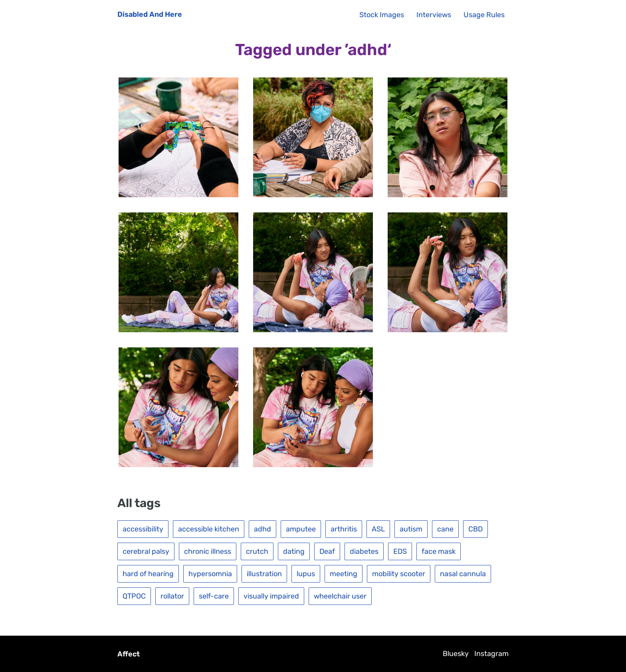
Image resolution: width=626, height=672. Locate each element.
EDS (400, 551)
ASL (378, 529)
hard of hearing (148, 574)
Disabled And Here (150, 14)
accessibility (143, 529)
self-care (214, 596)
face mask (439, 551)
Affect (129, 654)
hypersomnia (210, 574)
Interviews (434, 15)
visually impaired (271, 596)
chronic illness (208, 551)
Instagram (491, 654)
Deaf (327, 551)
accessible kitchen (209, 529)
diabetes (364, 551)
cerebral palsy (146, 551)
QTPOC (134, 596)
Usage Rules (484, 15)
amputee (301, 529)
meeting (344, 574)
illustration (264, 574)
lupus (306, 574)
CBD (475, 529)
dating (294, 551)
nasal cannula (463, 574)
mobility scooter (399, 574)
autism (411, 529)
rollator (172, 596)
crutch (257, 551)
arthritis (344, 529)
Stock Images (382, 15)
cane (445, 529)
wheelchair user (340, 596)
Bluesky (456, 654)
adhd (262, 529)
